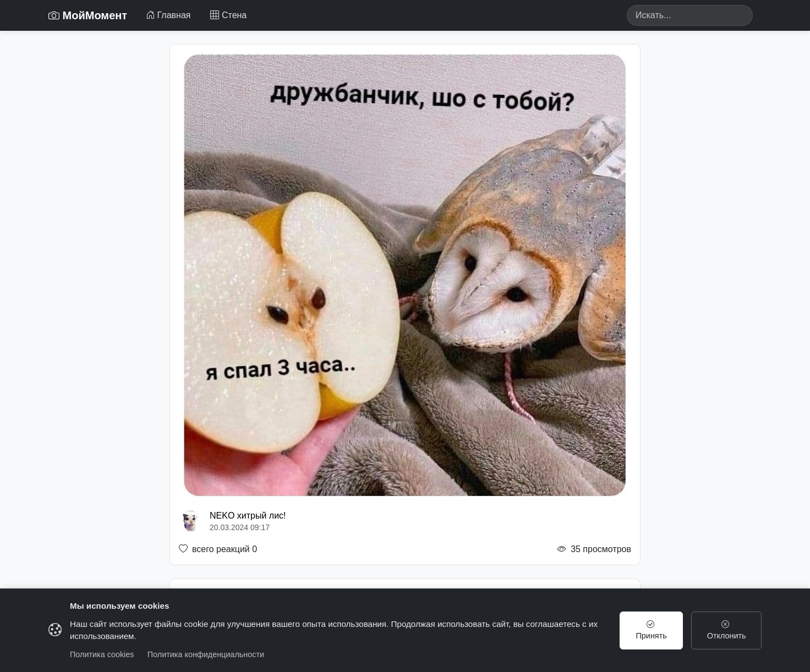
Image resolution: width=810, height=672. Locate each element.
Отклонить (727, 630)
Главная (168, 15)
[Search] (690, 15)
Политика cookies (102, 654)
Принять (652, 630)
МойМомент (88, 15)
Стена (228, 15)
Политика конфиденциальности (206, 654)
